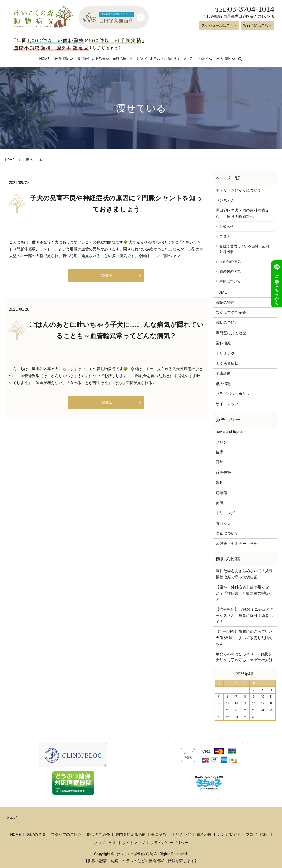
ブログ (202, 59)
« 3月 (221, 674)
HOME (44, 59)
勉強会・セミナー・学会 (237, 544)
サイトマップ (227, 404)
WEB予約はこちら (257, 25)
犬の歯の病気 (230, 262)
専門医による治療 (91, 59)
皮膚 (219, 503)
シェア (11, 817)
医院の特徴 (225, 302)
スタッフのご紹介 (231, 313)
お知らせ (227, 227)
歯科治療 (119, 59)
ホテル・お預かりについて (171, 59)
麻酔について (230, 281)
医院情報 (61, 59)
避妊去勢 (223, 472)
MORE (106, 277)
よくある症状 (227, 363)
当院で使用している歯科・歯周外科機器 (244, 249)
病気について (227, 533)
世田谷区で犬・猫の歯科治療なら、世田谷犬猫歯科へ (242, 213)
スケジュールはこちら (219, 25)
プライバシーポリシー (235, 394)
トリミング (138, 59)
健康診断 (223, 373)
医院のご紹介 (227, 323)
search (244, 59)
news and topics (229, 432)
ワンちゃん (225, 200)
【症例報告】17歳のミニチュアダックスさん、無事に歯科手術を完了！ (244, 615)
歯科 (219, 482)
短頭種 (221, 493)
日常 (219, 462)
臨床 (219, 452)
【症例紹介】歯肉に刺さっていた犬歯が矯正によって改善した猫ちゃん (244, 638)
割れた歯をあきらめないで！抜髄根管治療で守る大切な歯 (244, 574)
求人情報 (224, 59)
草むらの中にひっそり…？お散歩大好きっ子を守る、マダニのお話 (244, 657)
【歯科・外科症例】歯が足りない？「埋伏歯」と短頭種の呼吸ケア (244, 593)
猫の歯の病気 (230, 271)
